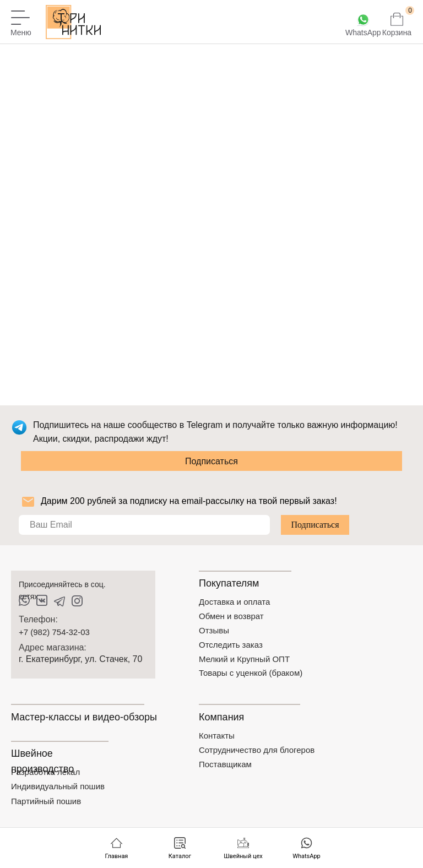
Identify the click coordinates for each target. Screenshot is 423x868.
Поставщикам (225, 764)
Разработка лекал (45, 772)
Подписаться (211, 461)
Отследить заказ (231, 645)
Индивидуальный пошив (58, 786)
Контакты (217, 736)
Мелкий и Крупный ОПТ (244, 659)
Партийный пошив (46, 801)
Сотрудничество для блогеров (257, 750)
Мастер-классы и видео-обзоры (84, 717)
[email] (144, 525)
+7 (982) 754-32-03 (54, 632)
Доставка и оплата (234, 602)
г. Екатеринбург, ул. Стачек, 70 (80, 659)
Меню (21, 32)
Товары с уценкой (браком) (251, 673)
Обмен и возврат (231, 616)
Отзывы (214, 630)
